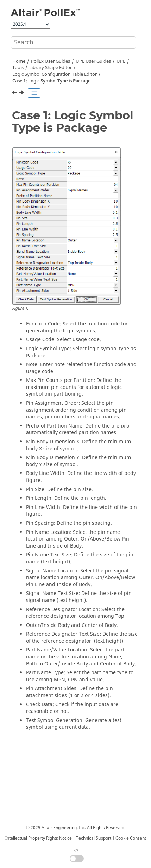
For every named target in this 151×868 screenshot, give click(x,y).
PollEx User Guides (51, 61)
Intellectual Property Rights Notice (39, 838)
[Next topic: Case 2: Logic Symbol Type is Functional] (22, 93)
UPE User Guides (93, 61)
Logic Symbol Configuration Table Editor (55, 74)
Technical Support (94, 838)
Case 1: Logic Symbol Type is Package (51, 81)
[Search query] (73, 42)
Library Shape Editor (51, 68)
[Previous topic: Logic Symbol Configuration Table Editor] (15, 93)
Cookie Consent (131, 838)
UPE (121, 61)
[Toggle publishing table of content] (34, 93)
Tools (18, 68)
